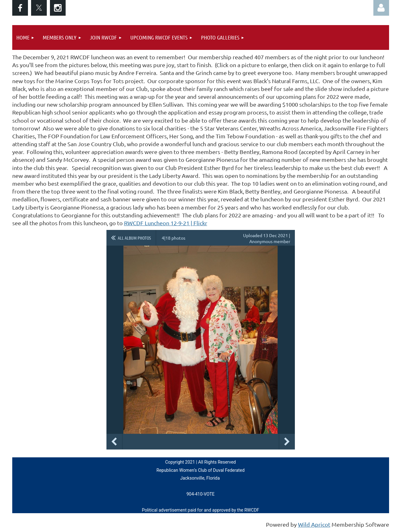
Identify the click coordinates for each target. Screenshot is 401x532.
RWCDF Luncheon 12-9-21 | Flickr (166, 223)
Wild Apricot (314, 524)
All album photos (134, 238)
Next (287, 442)
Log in (381, 8)
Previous (114, 442)
